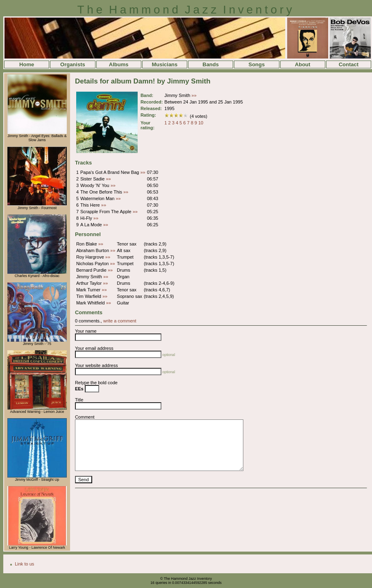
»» (194, 95)
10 (201, 123)
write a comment (120, 321)
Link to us (24, 564)
